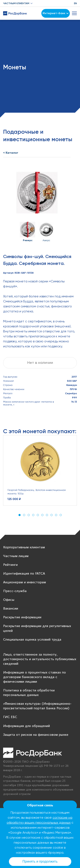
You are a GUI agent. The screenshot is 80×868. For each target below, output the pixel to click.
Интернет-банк (56, 13)
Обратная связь (40, 806)
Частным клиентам (16, 3)
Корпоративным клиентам (24, 547)
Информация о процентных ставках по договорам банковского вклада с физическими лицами (34, 677)
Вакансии (11, 609)
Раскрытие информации (22, 617)
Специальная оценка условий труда (32, 640)
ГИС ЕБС (10, 717)
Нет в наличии (40, 363)
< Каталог (11, 153)
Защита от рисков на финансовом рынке (36, 735)
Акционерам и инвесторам (25, 582)
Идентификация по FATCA (24, 574)
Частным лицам (16, 556)
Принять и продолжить (40, 861)
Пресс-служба (15, 591)
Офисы (9, 600)
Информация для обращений (26, 726)
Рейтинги (10, 565)
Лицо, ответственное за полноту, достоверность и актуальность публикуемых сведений (40, 659)
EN (75, 3)
